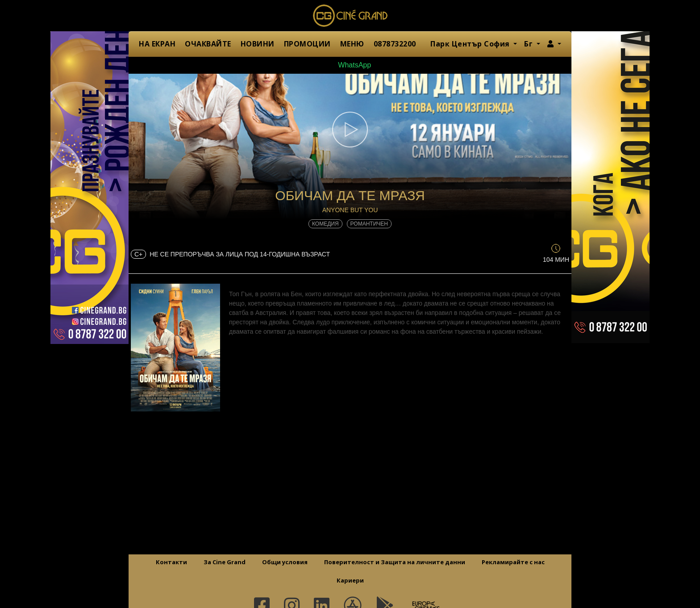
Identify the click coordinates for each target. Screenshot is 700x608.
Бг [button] (529, 44)
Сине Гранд (350, 16)
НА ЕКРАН (157, 44)
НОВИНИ (258, 44)
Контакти (171, 562)
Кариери (350, 580)
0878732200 (395, 44)
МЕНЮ (352, 44)
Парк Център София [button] (471, 44)
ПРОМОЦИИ (307, 44)
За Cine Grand (225, 562)
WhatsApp (350, 65)
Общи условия (285, 562)
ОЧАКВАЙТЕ (208, 44)
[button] (554, 44)
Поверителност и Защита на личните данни (395, 562)
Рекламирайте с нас (513, 562)
